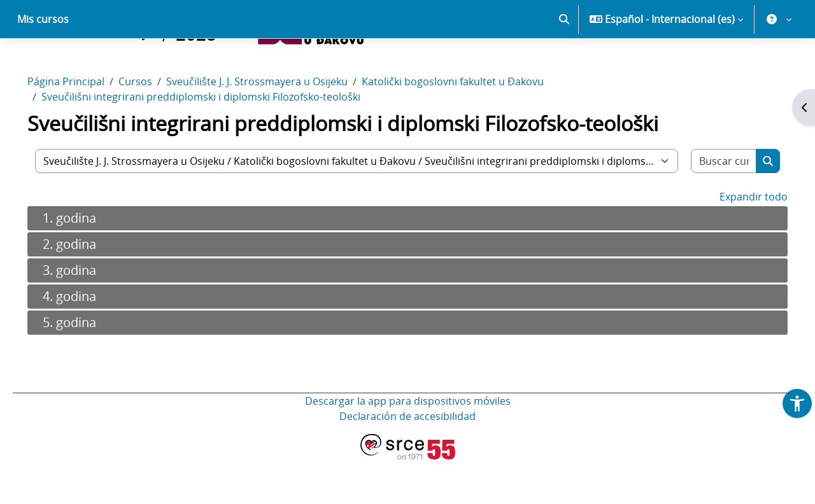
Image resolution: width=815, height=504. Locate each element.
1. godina (87, 262)
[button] (564, 64)
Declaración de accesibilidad (407, 461)
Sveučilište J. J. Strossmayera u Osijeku (275, 126)
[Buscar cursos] (708, 206)
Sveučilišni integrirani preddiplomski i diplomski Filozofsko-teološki (219, 141)
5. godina (87, 367)
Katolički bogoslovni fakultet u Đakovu (471, 126)
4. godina (87, 341)
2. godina (87, 289)
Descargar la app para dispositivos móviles (408, 445)
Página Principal (84, 126)
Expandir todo (736, 241)
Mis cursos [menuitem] (43, 64)
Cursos (153, 126)
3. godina (87, 315)
